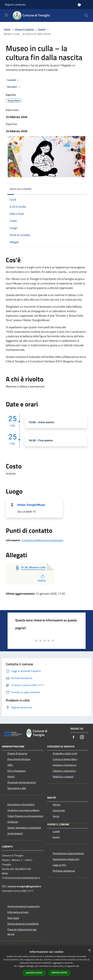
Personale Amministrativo (22, 782)
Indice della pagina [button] (20, 189)
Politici (11, 777)
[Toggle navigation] (6, 15)
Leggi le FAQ (59, 865)
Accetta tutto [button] (34, 973)
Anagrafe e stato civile (65, 753)
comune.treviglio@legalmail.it (24, 886)
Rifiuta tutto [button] (59, 973)
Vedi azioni (14, 87)
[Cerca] (86, 15)
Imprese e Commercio (64, 765)
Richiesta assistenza (64, 871)
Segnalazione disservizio (66, 859)
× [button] (89, 950)
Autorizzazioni (15, 833)
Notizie (57, 805)
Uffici (10, 765)
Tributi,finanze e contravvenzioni (25, 816)
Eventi (42, 29)
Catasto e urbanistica (64, 771)
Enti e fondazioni (17, 771)
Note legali (13, 918)
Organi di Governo (17, 753)
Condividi (13, 80)
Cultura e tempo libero (65, 759)
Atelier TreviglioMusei (31, 505)
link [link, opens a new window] (77, 966)
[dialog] (46, 964)
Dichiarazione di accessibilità (23, 924)
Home (7, 29)
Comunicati (59, 810)
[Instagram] (82, 737)
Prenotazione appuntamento (68, 853)
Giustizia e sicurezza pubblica (23, 810)
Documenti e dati (17, 788)
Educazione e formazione (21, 804)
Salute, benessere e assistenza (24, 828)
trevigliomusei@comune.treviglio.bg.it (43, 540)
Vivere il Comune (25, 29)
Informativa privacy (18, 912)
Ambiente (13, 822)
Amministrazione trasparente (23, 906)
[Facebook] (74, 737)
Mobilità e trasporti (63, 777)
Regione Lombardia (15, 5)
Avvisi (56, 816)
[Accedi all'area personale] (79, 5)
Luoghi (56, 831)
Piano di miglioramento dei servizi (22, 932)
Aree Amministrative (19, 759)
